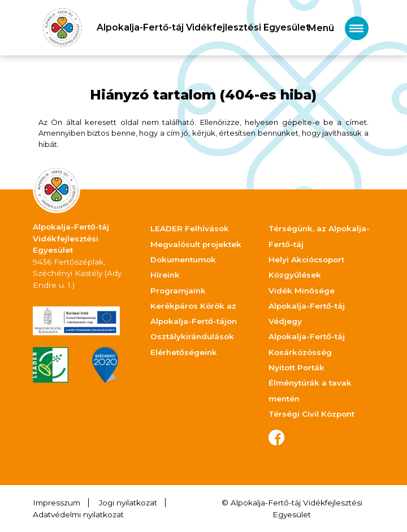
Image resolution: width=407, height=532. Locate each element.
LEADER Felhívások (190, 228)
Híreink (165, 275)
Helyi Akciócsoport (306, 259)
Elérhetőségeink (184, 352)
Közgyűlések (295, 275)
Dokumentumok (183, 259)
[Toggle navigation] (338, 28)
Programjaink (178, 291)
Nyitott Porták (296, 367)
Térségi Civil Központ (311, 414)
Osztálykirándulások (192, 336)
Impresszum (57, 503)
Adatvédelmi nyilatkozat (78, 514)
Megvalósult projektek (196, 244)
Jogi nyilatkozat (128, 503)
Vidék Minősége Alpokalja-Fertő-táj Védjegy (307, 306)
